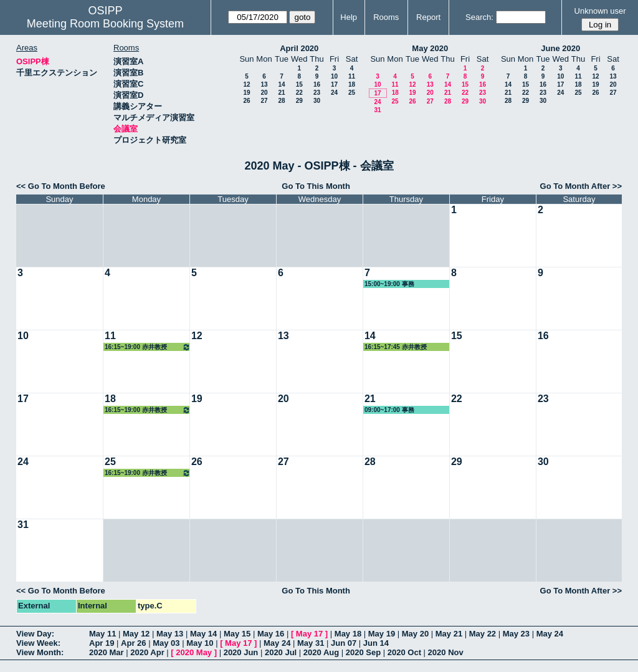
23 (317, 93)
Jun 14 (376, 643)
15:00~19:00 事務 (389, 284)
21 (281, 93)
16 (317, 84)
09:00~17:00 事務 (389, 410)
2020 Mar (107, 652)
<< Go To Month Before (61, 186)
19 (246, 93)
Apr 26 (133, 643)
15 (299, 84)
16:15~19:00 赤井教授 (148, 347)
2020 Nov (446, 652)
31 (377, 110)
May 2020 (430, 48)
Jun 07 (344, 643)
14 (281, 84)
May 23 (516, 634)
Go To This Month (316, 186)
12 (246, 84)
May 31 (311, 643)
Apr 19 (102, 643)
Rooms (386, 17)
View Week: (38, 643)
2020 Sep (363, 652)
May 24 (550, 634)
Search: (479, 17)
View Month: (40, 652)
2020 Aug (321, 652)
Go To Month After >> (581, 186)
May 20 (415, 634)
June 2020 (560, 48)
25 (352, 93)
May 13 (170, 634)
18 (352, 84)
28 (281, 101)
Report (428, 17)
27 (264, 101)
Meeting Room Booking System (105, 24)
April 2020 (299, 48)
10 (334, 76)
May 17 (309, 634)
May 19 (382, 634)
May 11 (102, 634)
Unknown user (600, 11)
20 (264, 93)
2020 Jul (281, 652)
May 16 (271, 634)
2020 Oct (404, 652)
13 (264, 84)
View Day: (35, 634)
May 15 (237, 634)
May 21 (449, 634)
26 (246, 101)
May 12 (136, 634)
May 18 (348, 634)
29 (299, 101)
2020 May (194, 652)
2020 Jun (241, 652)
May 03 (166, 643)
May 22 (483, 634)
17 (334, 84)
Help (349, 17)
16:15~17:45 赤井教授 (396, 347)
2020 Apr (147, 652)
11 (352, 76)
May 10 (200, 643)
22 (299, 93)
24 (334, 93)
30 (317, 101)
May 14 (203, 634)
